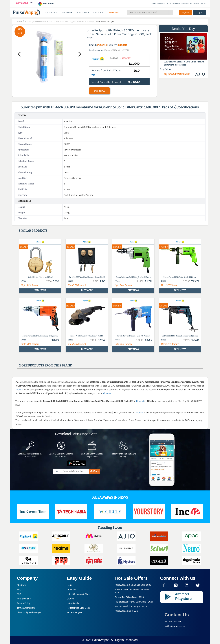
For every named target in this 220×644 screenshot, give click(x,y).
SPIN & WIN (46, 4)
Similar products (33, 231)
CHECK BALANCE (158, 4)
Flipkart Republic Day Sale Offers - (134, 602)
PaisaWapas (101, 640)
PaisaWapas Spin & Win (126, 611)
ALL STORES (67, 12)
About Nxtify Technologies (29, 612)
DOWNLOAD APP (200, 4)
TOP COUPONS (99, 12)
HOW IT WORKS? (173, 4)
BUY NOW (99, 91)
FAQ (19, 594)
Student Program (75, 612)
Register (185, 12)
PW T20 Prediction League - (131, 606)
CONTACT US (187, 4)
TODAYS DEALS (83, 12)
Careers (71, 599)
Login (200, 12)
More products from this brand (45, 365)
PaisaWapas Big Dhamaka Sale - (133, 585)
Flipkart (123, 45)
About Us (21, 585)
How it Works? (24, 599)
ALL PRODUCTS (51, 12)
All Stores (71, 590)
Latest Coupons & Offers (79, 594)
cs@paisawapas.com (175, 626)
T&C (93, 75)
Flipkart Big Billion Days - (129, 597)
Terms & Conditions (26, 608)
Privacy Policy (23, 603)
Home (70, 585)
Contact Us (177, 615)
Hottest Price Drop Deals (79, 608)
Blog (19, 590)
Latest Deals (73, 603)
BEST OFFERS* (115, 12)
